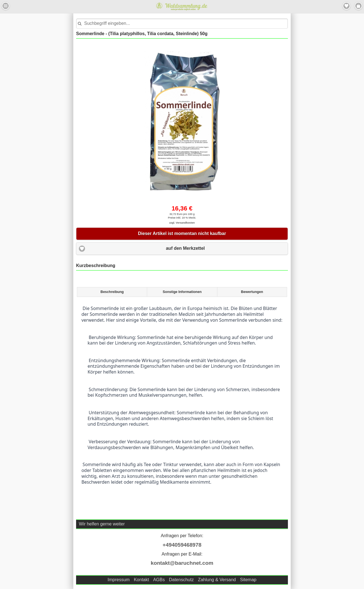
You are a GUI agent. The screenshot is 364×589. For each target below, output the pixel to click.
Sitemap (248, 580)
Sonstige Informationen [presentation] (182, 292)
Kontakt (141, 580)
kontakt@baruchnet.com (182, 563)
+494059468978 (182, 545)
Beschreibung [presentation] (112, 292)
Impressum (119, 580)
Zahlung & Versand (217, 580)
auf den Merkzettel (185, 248)
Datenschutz (181, 580)
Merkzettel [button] (346, 6)
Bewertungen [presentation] (252, 292)
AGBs (159, 580)
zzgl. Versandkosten (182, 223)
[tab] (112, 292)
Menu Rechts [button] (358, 6)
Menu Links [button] (6, 6)
